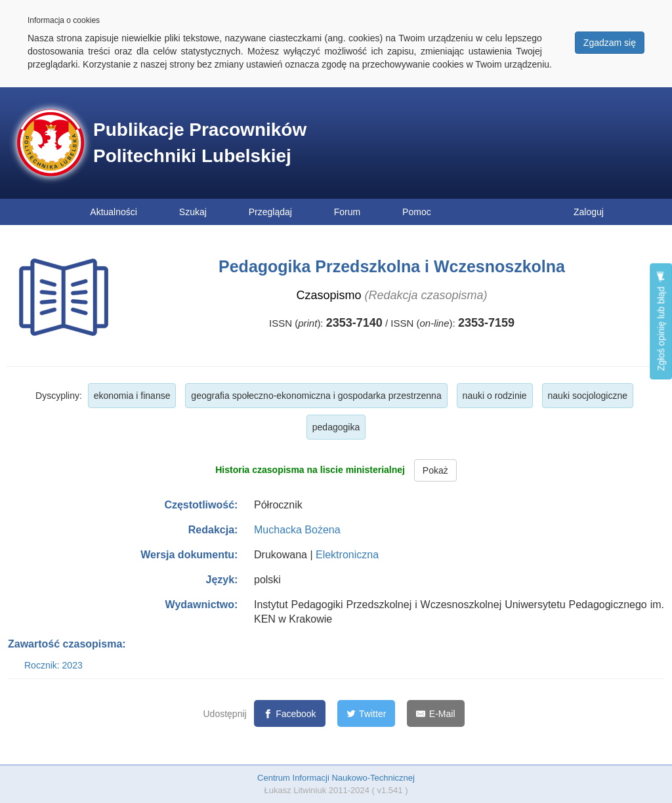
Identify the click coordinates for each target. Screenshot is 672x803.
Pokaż (435, 470)
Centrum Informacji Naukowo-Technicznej (336, 778)
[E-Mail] (435, 713)
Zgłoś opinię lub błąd (661, 321)
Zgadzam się (610, 43)
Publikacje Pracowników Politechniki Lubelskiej (200, 143)
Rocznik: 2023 (53, 665)
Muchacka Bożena (297, 530)
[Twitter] (367, 713)
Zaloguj (589, 212)
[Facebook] (290, 713)
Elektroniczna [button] (347, 555)
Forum (347, 212)
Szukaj (193, 212)
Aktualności (114, 212)
